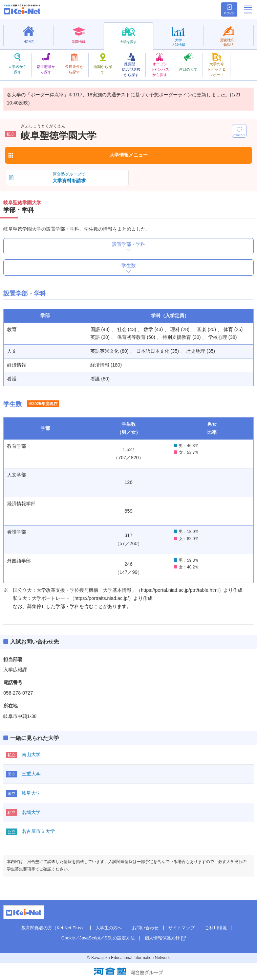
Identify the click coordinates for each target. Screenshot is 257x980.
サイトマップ (181, 928)
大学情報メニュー (129, 155)
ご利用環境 (216, 928)
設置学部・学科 (129, 244)
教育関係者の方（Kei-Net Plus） (53, 928)
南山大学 (31, 754)
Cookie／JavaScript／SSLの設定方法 (98, 938)
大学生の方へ (109, 928)
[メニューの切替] (248, 9)
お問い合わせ (145, 928)
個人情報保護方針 (162, 938)
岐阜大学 (31, 793)
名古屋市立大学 (38, 831)
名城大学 (31, 812)
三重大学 (31, 774)
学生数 (129, 265)
